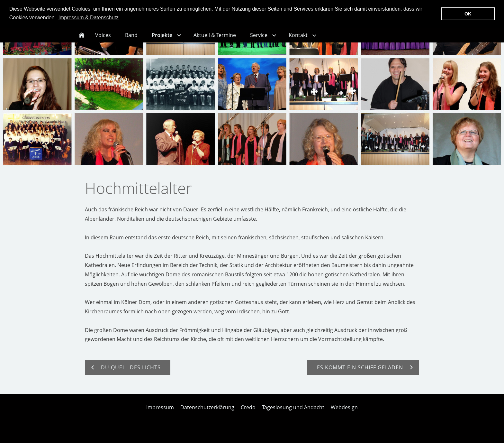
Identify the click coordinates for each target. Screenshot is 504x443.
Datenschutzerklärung (207, 411)
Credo (248, 411)
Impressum (160, 411)
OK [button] (468, 14)
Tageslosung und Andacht (293, 411)
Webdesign (344, 411)
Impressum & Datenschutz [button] (88, 18)
